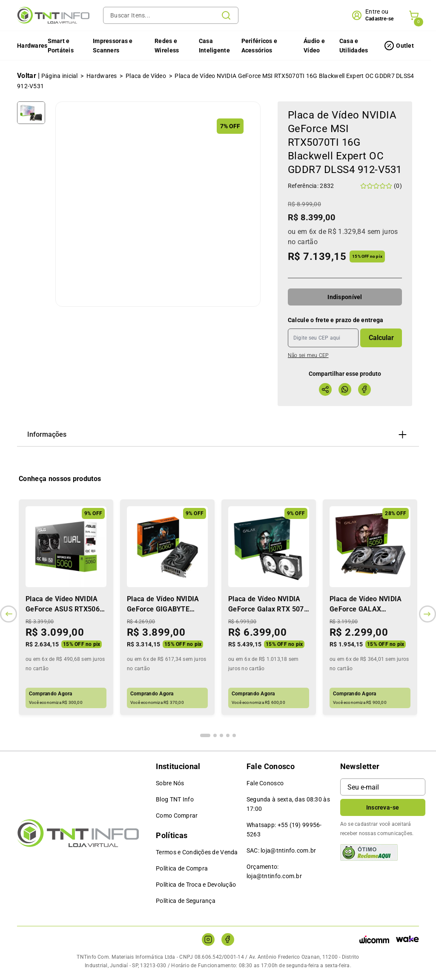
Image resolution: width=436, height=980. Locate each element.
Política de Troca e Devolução (196, 885)
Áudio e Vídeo (314, 46)
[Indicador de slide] (205, 735)
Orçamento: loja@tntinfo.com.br (274, 871)
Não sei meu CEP (308, 355)
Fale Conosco (265, 783)
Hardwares (32, 46)
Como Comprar (177, 816)
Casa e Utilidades (354, 46)
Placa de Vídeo (146, 76)
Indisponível (345, 297)
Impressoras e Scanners (113, 46)
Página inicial (60, 76)
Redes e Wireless (167, 46)
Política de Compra (182, 868)
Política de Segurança (186, 901)
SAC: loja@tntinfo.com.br (281, 850)
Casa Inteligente (214, 46)
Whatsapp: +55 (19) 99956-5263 (284, 830)
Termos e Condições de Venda (197, 852)
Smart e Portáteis (61, 46)
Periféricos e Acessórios (260, 46)
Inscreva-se (383, 807)
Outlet (405, 46)
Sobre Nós (170, 783)
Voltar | (29, 76)
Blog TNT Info (175, 799)
